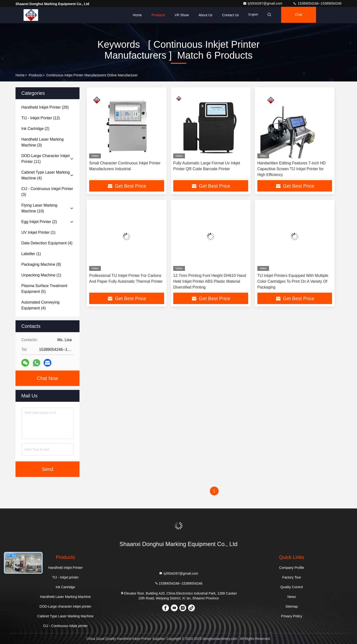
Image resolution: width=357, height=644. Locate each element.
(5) (44, 289)
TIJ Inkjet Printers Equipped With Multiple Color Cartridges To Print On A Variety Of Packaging (293, 282)
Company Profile (292, 568)
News (292, 597)
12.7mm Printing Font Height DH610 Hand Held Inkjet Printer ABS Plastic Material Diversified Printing (210, 282)
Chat (301, 15)
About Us (206, 15)
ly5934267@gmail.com (263, 3)
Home (137, 15)
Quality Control (292, 587)
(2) (35, 129)
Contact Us (231, 15)
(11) (45, 159)
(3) (42, 142)
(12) (41, 118)
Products (158, 15)
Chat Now (48, 378)
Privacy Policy (292, 616)
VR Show (182, 15)
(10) (39, 208)
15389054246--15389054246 (317, 3)
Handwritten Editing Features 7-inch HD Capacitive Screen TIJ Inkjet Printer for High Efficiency (292, 169)
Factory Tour (292, 577)
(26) (45, 107)
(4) (46, 175)
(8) (41, 264)
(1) (38, 232)
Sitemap (291, 606)
